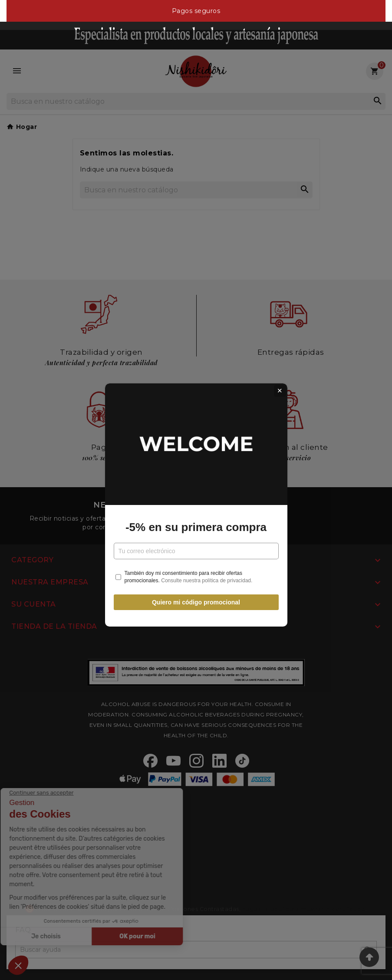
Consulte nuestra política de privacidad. (207, 565)
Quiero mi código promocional (196, 587)
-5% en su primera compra (196, 512)
